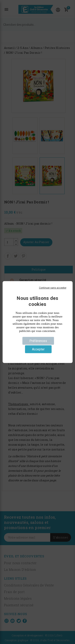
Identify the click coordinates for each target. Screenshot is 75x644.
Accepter (38, 349)
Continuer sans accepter (53, 288)
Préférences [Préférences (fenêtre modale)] (38, 341)
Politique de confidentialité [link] (37, 356)
